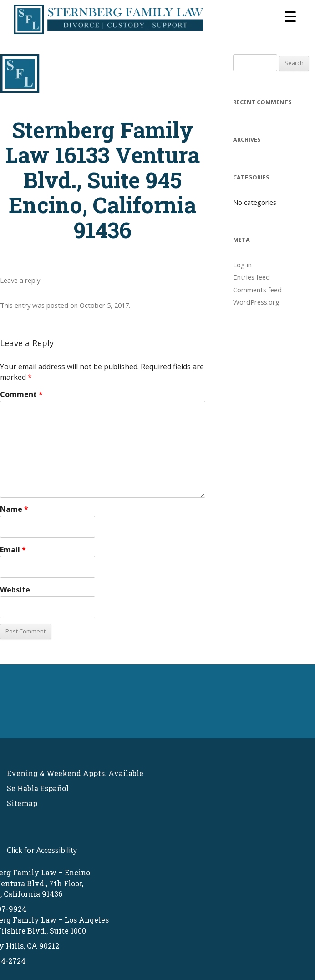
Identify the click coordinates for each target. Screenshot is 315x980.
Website (15, 590)
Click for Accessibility (42, 850)
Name (14, 509)
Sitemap (22, 803)
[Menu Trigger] (290, 16)
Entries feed (251, 277)
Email (13, 550)
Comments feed (257, 290)
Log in (242, 265)
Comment (21, 394)
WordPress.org (256, 302)
